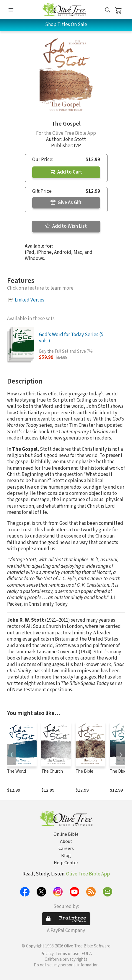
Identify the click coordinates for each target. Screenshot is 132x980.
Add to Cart (66, 172)
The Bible (84, 771)
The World (17, 771)
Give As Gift (66, 203)
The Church (52, 771)
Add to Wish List (66, 226)
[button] (108, 11)
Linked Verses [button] (30, 300)
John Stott (74, 139)
